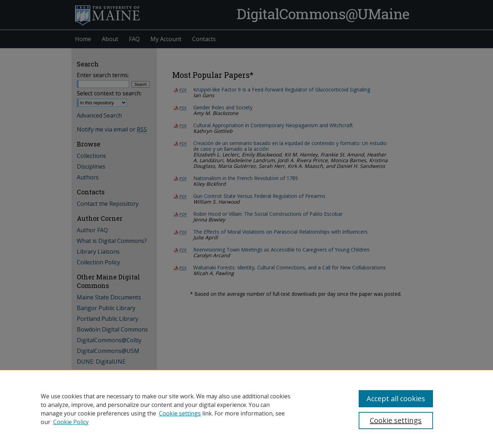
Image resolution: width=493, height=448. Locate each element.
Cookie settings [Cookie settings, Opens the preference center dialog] (396, 420)
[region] (246, 409)
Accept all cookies (396, 399)
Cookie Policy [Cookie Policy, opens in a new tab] (71, 422)
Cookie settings (180, 413)
